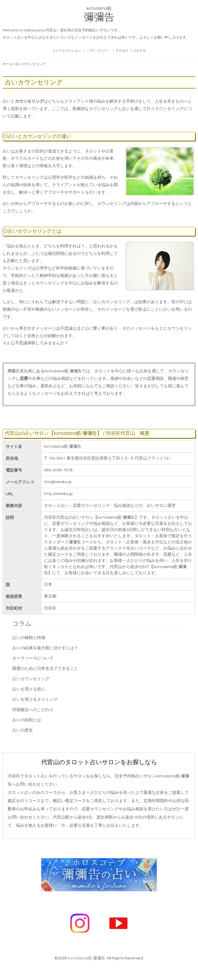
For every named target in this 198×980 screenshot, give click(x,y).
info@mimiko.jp (58, 482)
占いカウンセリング (31, 679)
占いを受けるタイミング (35, 699)
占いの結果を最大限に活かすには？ (45, 648)
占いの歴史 (23, 730)
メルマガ (146, 51)
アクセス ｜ (128, 51)
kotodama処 (99, 16)
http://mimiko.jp (58, 494)
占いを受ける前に (29, 689)
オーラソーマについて (33, 658)
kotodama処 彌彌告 (87, 958)
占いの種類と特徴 (29, 638)
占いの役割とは (27, 720)
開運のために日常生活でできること (45, 669)
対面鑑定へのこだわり (33, 710)
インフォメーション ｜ (64, 51)
